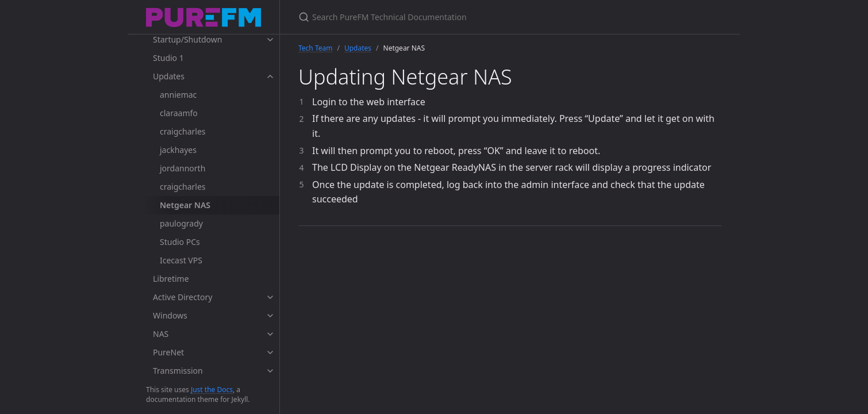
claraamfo (179, 113)
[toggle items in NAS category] (270, 334)
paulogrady (181, 223)
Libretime (171, 279)
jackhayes (178, 150)
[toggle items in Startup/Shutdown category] (270, 40)
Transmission (178, 371)
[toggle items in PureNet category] (270, 352)
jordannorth (183, 168)
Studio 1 (168, 58)
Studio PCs (180, 242)
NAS (161, 334)
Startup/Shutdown (187, 39)
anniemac (178, 95)
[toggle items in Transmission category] (270, 371)
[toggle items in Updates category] (270, 76)
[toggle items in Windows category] (270, 316)
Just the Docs (212, 390)
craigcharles (183, 131)
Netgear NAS (185, 205)
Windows (170, 315)
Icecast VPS (181, 260)
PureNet (168, 352)
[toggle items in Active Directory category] (270, 297)
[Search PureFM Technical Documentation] (434, 17)
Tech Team (315, 48)
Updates (169, 76)
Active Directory (183, 297)
